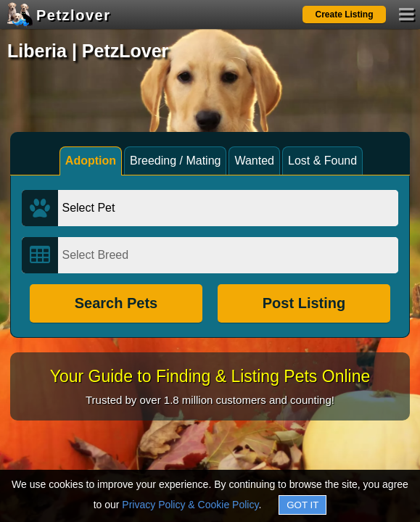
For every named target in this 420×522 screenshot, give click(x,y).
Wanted (254, 161)
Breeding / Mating (175, 161)
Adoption (91, 161)
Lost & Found (322, 161)
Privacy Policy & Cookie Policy (190, 505)
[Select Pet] (228, 208)
